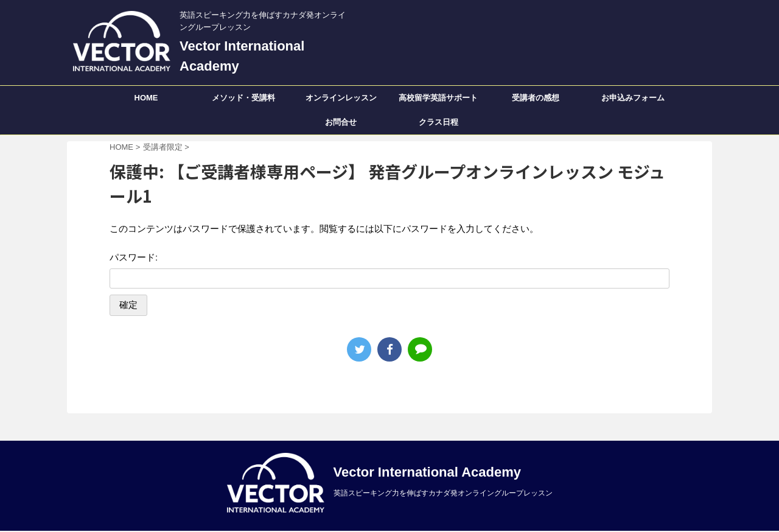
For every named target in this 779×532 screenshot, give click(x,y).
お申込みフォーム (633, 98)
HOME (146, 98)
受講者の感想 (536, 98)
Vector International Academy (428, 472)
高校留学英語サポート (438, 98)
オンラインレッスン (341, 98)
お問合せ (341, 122)
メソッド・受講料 (243, 98)
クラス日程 (438, 122)
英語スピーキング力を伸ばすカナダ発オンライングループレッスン (443, 493)
